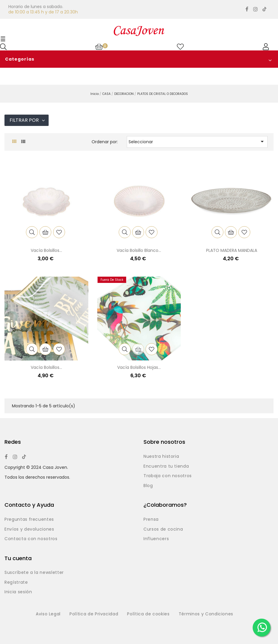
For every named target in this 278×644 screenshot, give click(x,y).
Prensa (151, 520)
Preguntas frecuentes (29, 520)
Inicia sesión (18, 592)
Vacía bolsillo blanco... (139, 250)
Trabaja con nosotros (168, 476)
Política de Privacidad (94, 614)
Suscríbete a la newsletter (34, 573)
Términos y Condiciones (206, 614)
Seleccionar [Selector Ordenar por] (197, 141)
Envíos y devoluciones (29, 529)
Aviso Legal (48, 614)
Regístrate (16, 583)
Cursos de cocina (163, 529)
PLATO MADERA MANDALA (232, 250)
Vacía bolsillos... (46, 250)
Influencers (156, 539)
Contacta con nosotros (31, 539)
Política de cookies (148, 614)
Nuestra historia (161, 457)
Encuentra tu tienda (166, 466)
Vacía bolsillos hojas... (139, 367)
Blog (148, 486)
